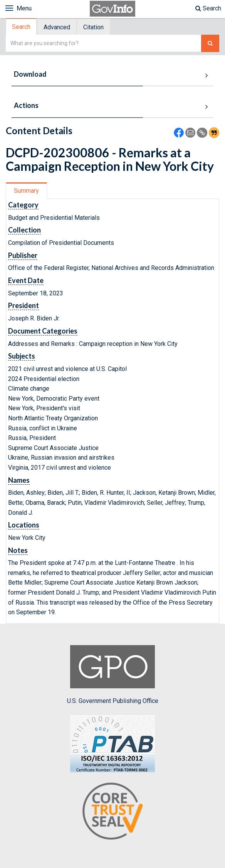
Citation (93, 27)
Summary (26, 191)
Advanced (57, 27)
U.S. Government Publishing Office (113, 675)
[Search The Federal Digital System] (210, 43)
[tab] (22, 27)
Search (208, 8)
